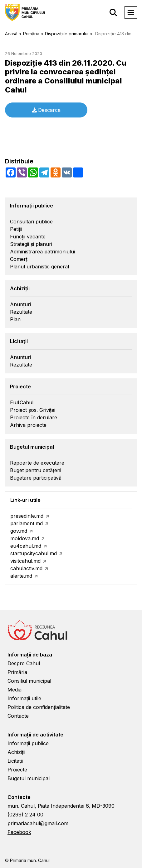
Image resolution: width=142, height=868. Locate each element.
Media (15, 690)
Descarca (46, 110)
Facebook (19, 832)
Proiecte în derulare (34, 417)
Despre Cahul (24, 663)
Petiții (16, 229)
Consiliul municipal (29, 681)
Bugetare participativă (36, 478)
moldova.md (25, 538)
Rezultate (21, 312)
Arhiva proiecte (28, 425)
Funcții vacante (28, 237)
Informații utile (24, 698)
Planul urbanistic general (39, 267)
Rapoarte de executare (37, 463)
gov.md (19, 531)
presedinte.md (27, 516)
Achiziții (16, 752)
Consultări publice (31, 222)
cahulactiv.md (26, 568)
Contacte (18, 716)
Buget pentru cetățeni (36, 470)
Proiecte (17, 770)
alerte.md (21, 576)
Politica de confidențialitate (39, 707)
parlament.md (27, 523)
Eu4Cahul (22, 402)
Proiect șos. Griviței (33, 410)
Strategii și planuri (31, 244)
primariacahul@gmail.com (38, 823)
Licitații (15, 761)
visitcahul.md (25, 561)
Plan (15, 319)
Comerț (19, 259)
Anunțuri (20, 304)
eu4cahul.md (26, 546)
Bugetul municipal (29, 778)
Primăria (17, 672)
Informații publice (28, 743)
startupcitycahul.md (34, 553)
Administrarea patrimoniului (42, 252)
